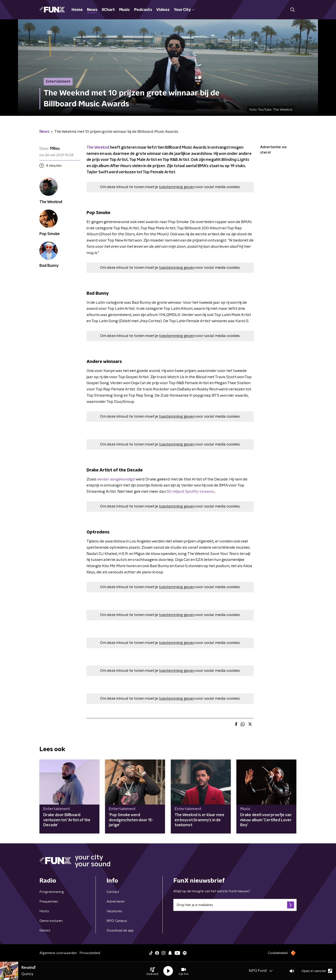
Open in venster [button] (317, 971)
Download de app (120, 930)
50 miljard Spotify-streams (190, 492)
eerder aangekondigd (116, 479)
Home (77, 10)
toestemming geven (177, 187)
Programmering (52, 892)
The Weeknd (98, 148)
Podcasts (143, 10)
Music (124, 10)
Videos (163, 10)
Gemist (45, 930)
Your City (184, 10)
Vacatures (114, 911)
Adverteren (116, 901)
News (92, 10)
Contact (113, 892)
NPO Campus (117, 921)
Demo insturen (51, 921)
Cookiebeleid (278, 953)
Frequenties (49, 901)
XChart (108, 10)
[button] (152, 971)
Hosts (44, 911)
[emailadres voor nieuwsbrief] (235, 905)
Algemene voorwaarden (58, 953)
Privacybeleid (90, 953)
